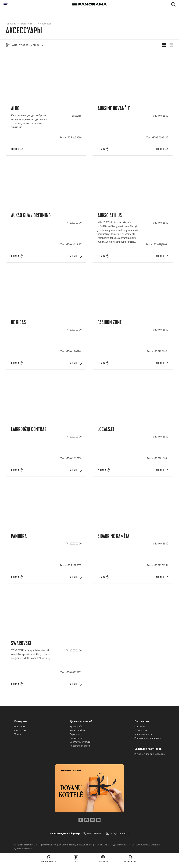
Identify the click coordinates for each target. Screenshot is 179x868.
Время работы (78, 726)
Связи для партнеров (148, 749)
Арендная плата (143, 734)
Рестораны (20, 730)
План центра (76, 738)
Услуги (18, 734)
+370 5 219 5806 (160, 137)
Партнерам (142, 721)
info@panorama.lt (118, 833)
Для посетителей (81, 721)
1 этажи (101, 149)
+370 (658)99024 (160, 244)
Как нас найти (77, 730)
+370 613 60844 (160, 351)
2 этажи (102, 470)
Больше (15, 149)
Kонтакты (140, 726)
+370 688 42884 (160, 458)
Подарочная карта (80, 746)
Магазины (27, 24)
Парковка (75, 734)
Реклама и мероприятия (148, 738)
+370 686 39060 (93, 833)
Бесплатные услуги (80, 742)
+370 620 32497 (74, 244)
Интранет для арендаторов (150, 754)
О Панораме (141, 730)
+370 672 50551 (160, 565)
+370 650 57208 (74, 458)
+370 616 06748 (74, 351)
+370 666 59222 (74, 672)
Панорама (11, 24)
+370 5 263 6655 (73, 565)
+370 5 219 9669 (73, 137)
